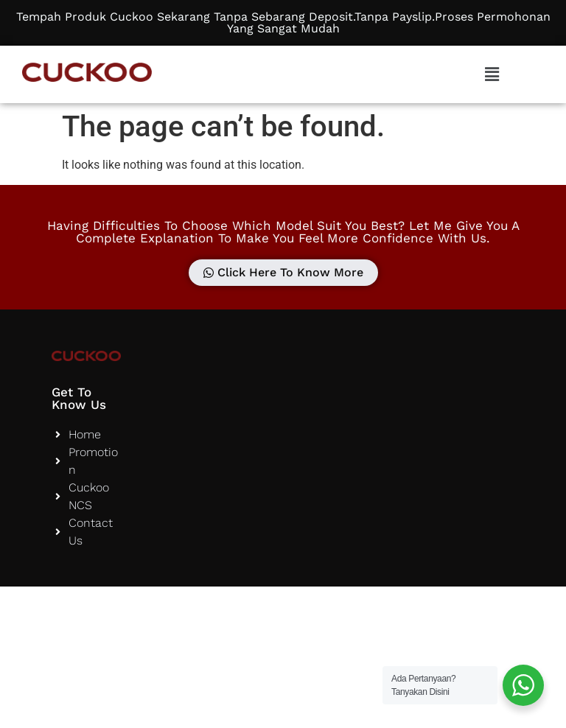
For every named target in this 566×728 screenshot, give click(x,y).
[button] (492, 74)
